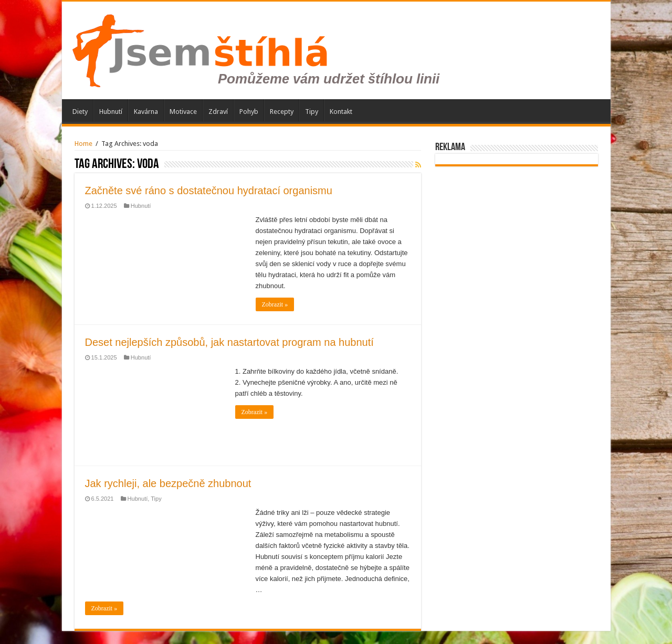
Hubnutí (111, 112)
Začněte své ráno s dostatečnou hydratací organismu (209, 191)
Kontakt (341, 112)
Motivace (183, 112)
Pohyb (249, 112)
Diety (80, 112)
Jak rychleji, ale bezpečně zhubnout (168, 483)
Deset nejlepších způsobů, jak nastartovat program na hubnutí (229, 342)
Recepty (282, 112)
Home (83, 144)
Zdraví (218, 112)
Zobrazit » (275, 304)
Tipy (312, 112)
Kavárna (146, 112)
